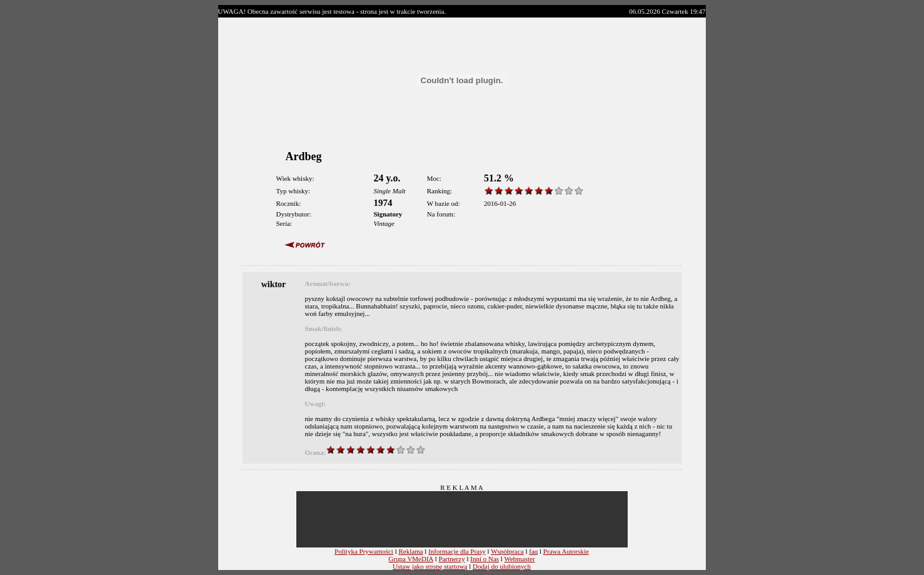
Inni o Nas (485, 559)
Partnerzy (452, 559)
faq (533, 551)
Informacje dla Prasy (457, 551)
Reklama (410, 551)
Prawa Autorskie (566, 551)
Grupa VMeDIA (411, 559)
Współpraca (507, 551)
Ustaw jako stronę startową (430, 566)
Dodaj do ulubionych (502, 566)
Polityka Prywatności (364, 551)
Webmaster (519, 559)
